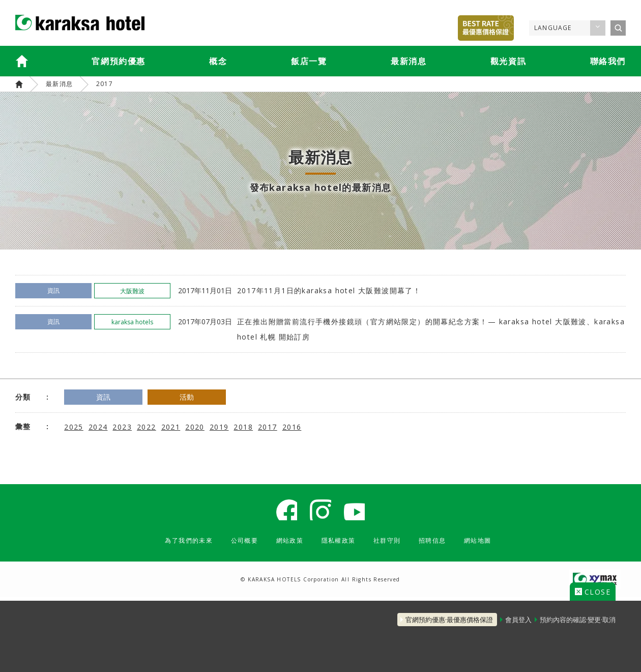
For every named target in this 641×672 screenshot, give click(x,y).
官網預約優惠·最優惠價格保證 (435, 615)
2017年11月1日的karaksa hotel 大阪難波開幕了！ (329, 290)
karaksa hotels (19, 84)
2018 (243, 426)
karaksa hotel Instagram (320, 512)
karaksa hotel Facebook (282, 512)
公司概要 (238, 544)
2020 (195, 426)
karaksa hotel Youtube (359, 512)
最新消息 (409, 61)
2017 (105, 84)
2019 (219, 426)
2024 (98, 426)
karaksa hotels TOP (22, 61)
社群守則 (393, 544)
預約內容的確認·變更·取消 (578, 615)
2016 (292, 426)
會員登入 (511, 615)
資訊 (110, 397)
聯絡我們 (608, 61)
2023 (122, 426)
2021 (171, 426)
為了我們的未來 (176, 544)
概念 (218, 61)
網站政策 (287, 544)
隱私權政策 (340, 544)
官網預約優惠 (119, 61)
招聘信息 (443, 544)
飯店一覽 (309, 61)
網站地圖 (492, 544)
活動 (207, 397)
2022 (147, 426)
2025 (74, 426)
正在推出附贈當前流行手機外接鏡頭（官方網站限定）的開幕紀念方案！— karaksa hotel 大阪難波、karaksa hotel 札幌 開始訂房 (431, 329)
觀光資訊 (508, 61)
